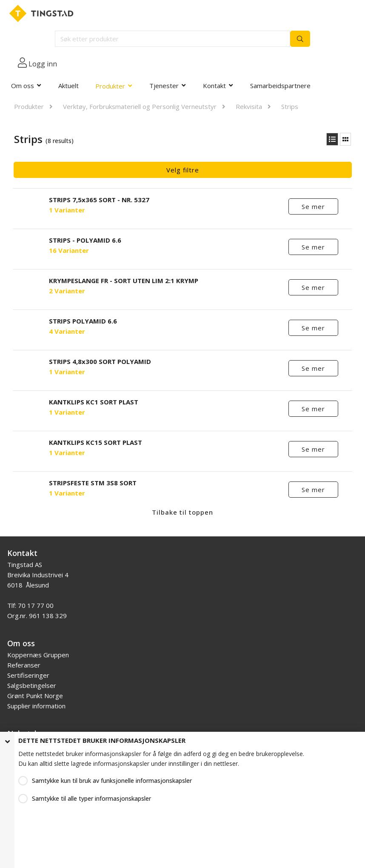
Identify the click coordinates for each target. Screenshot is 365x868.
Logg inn (43, 64)
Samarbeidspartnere (280, 86)
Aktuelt (68, 86)
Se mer (313, 206)
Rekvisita (249, 106)
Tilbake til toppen (182, 512)
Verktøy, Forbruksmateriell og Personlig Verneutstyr (140, 106)
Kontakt (214, 86)
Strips (290, 106)
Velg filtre (183, 170)
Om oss (23, 86)
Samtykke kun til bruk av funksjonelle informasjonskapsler (112, 781)
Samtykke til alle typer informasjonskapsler (91, 798)
